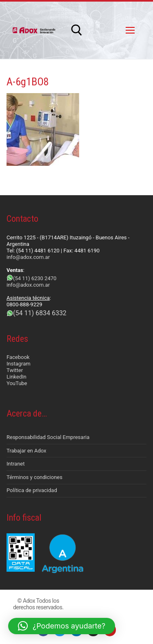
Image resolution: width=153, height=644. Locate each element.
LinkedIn (17, 377)
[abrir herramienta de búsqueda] (77, 30)
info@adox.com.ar (28, 257)
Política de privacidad (32, 490)
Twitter (15, 370)
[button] (62, 626)
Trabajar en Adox (27, 451)
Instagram (19, 364)
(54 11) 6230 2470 (35, 278)
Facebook (18, 357)
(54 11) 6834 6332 (40, 313)
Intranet (16, 464)
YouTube (17, 383)
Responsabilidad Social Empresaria (48, 437)
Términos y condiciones (34, 477)
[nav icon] (130, 30)
